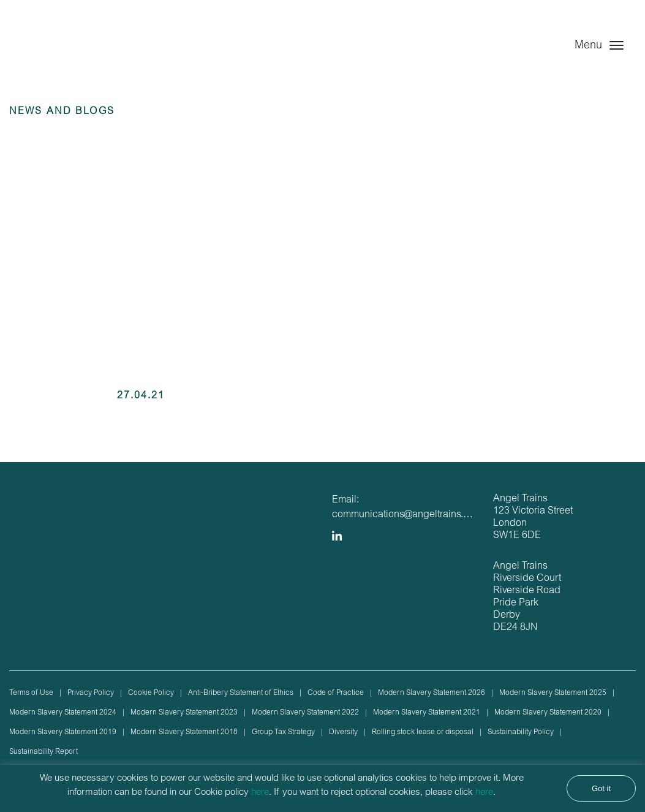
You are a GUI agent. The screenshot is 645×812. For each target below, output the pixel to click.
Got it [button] (601, 788)
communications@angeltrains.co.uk (409, 515)
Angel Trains (72, 57)
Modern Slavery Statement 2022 (305, 713)
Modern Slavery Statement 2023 (184, 713)
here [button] (484, 793)
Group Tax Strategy (283, 732)
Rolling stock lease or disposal (423, 732)
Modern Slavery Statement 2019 (63, 732)
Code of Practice (336, 693)
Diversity (343, 732)
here (260, 793)
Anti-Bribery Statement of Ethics (241, 693)
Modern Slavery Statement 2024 (63, 713)
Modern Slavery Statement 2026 (432, 693)
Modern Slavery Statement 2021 (427, 713)
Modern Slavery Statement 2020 (548, 713)
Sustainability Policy (521, 732)
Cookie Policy (151, 693)
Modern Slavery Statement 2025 (553, 693)
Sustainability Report (43, 752)
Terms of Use (31, 693)
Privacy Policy (91, 693)
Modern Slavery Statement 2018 (184, 732)
